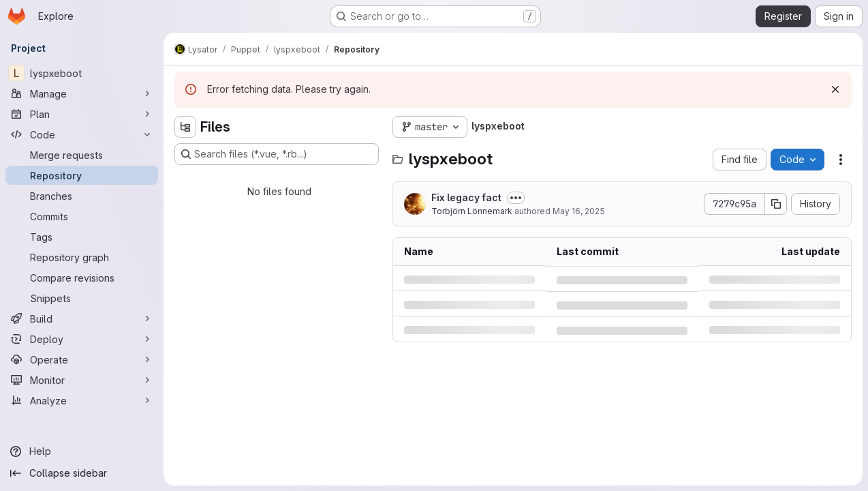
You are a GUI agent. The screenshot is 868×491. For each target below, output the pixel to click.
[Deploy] (82, 339)
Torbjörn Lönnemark (472, 211)
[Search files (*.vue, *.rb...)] (277, 154)
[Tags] (82, 237)
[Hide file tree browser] (185, 127)
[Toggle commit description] (516, 198)
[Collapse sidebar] (82, 473)
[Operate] (82, 359)
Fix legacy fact (466, 197)
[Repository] (82, 175)
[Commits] (82, 216)
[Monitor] (82, 380)
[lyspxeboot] (82, 73)
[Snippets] (82, 298)
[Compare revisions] (82, 278)
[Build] (82, 318)
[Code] (82, 134)
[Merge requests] (82, 155)
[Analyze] (82, 400)
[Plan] (82, 114)
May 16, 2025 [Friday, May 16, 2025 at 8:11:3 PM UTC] (579, 211)
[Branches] (82, 196)
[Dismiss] (835, 89)
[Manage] (82, 93)
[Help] (82, 451)
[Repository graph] (82, 257)
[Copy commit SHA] (776, 204)
